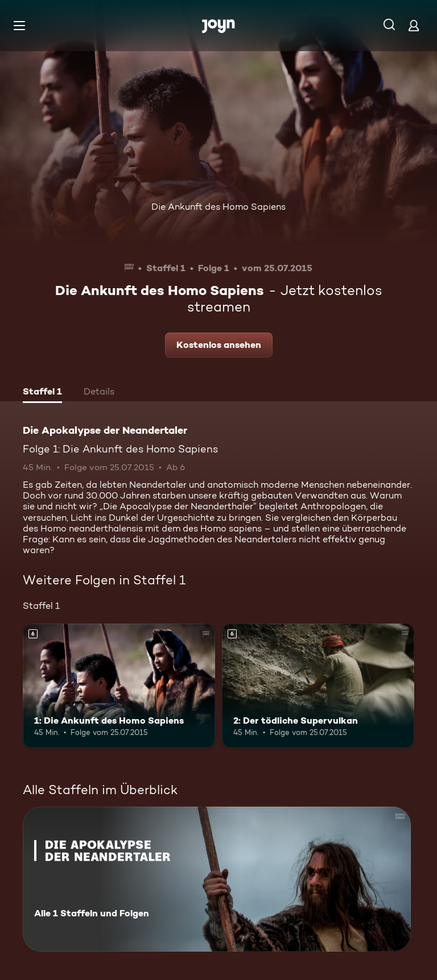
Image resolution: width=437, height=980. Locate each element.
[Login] (414, 25)
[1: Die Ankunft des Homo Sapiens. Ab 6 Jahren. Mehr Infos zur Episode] (119, 686)
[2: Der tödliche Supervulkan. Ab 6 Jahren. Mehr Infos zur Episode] (318, 686)
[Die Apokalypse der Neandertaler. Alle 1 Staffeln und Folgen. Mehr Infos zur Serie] (217, 879)
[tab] (42, 393)
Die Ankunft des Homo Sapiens (218, 207)
